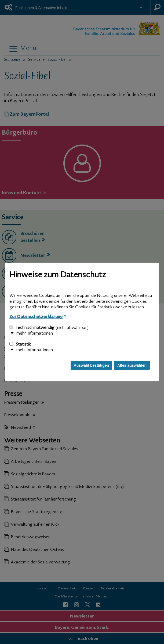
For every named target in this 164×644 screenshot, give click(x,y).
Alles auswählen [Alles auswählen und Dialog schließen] (132, 365)
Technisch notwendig (49, 328)
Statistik (20, 344)
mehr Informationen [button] (35, 334)
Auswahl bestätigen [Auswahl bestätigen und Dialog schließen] (91, 365)
